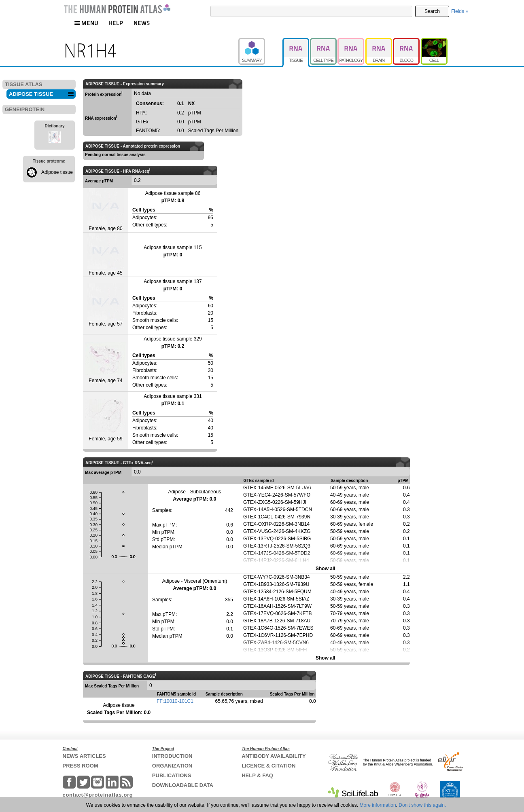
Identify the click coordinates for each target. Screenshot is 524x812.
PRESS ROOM (81, 766)
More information (378, 805)
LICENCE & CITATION (268, 766)
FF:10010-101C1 (175, 701)
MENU (86, 23)
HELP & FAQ (257, 775)
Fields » (460, 11)
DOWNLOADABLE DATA (183, 785)
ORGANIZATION (172, 766)
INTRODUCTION (172, 756)
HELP (116, 23)
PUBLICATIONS (172, 775)
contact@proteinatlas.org (98, 795)
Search (432, 11)
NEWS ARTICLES (84, 756)
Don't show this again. (422, 805)
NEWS (142, 23)
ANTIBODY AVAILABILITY (274, 756)
